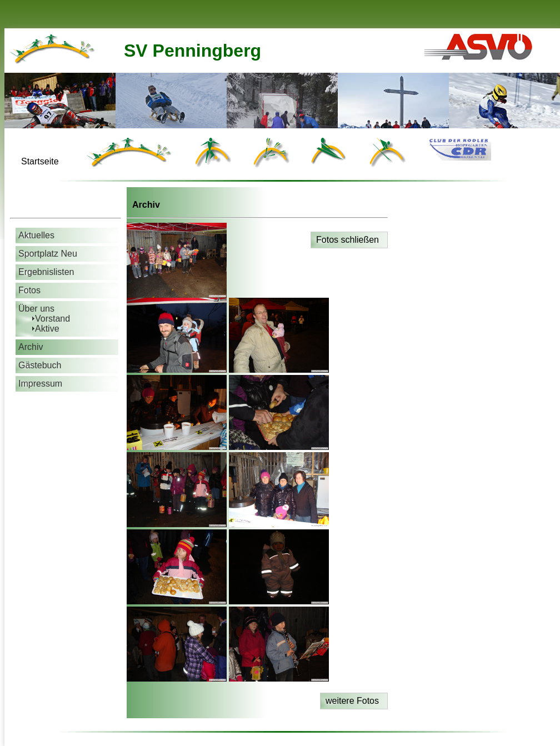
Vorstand (52, 319)
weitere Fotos (352, 701)
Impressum (40, 384)
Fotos (29, 290)
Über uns (36, 309)
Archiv (31, 347)
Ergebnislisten (46, 272)
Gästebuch (40, 365)
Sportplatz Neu (48, 254)
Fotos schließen (347, 240)
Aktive (47, 329)
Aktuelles (36, 235)
